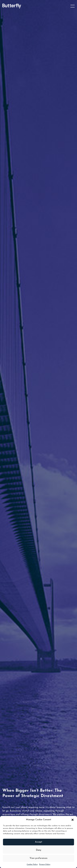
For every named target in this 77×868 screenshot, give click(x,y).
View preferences (38, 858)
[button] (73, 820)
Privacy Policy (45, 864)
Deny (39, 850)
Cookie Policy (32, 864)
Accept (39, 842)
